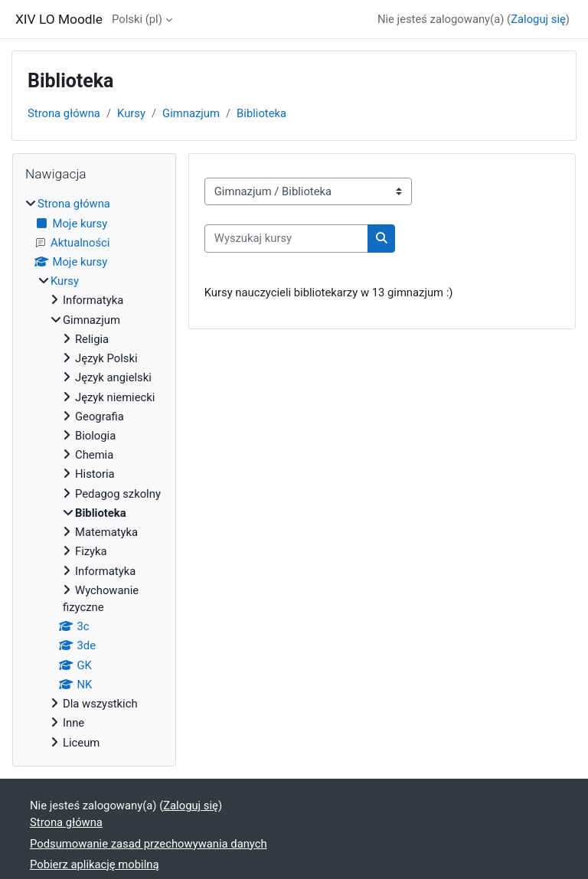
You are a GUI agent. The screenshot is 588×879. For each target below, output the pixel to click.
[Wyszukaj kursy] (286, 238)
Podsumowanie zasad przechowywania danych (149, 844)
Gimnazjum (191, 113)
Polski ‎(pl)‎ (137, 19)
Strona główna (64, 113)
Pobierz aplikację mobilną (95, 864)
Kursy (131, 113)
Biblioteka (261, 113)
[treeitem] (94, 473)
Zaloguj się (538, 19)
